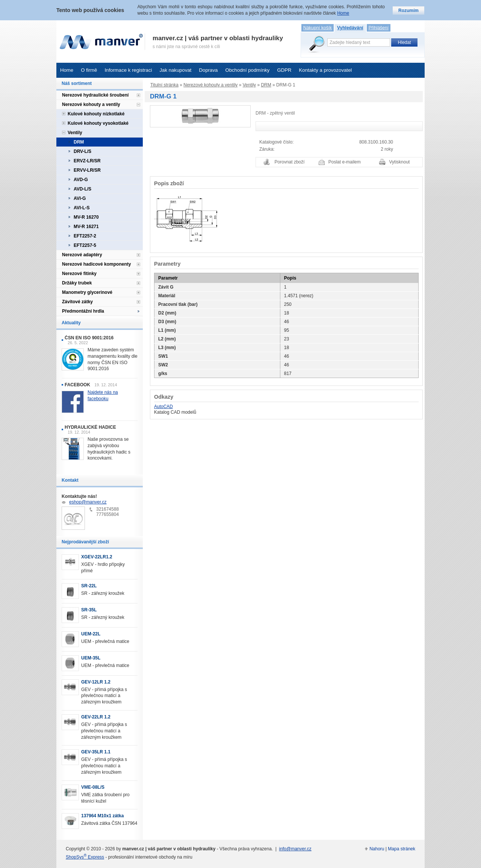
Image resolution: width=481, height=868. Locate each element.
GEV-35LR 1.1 (96, 752)
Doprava (209, 70)
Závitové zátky (77, 302)
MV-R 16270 (86, 217)
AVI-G (80, 198)
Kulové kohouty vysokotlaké (98, 123)
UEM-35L (91, 658)
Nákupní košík (318, 28)
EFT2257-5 (85, 245)
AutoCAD (163, 407)
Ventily (249, 85)
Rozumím (408, 11)
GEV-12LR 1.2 (96, 682)
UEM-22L (91, 634)
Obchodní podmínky (247, 70)
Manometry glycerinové (87, 292)
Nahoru (377, 849)
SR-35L (89, 610)
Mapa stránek (402, 849)
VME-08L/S (93, 787)
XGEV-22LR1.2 (97, 557)
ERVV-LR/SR (87, 170)
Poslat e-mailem (345, 162)
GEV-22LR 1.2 (96, 717)
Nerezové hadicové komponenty (96, 264)
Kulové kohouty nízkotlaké (96, 114)
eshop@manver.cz (88, 502)
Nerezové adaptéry (82, 255)
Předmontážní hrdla (83, 311)
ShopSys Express (85, 857)
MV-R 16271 (86, 227)
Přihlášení (379, 28)
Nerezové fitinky (79, 274)
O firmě (89, 70)
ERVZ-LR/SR (87, 161)
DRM (266, 85)
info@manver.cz (295, 849)
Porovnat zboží (290, 162)
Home (67, 70)
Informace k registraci (128, 70)
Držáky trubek (77, 283)
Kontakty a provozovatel (326, 70)
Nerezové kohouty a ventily (210, 85)
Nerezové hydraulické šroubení (95, 95)
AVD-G (81, 180)
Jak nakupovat (175, 70)
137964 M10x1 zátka (102, 816)
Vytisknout (400, 162)
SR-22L (89, 586)
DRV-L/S (82, 151)
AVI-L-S (82, 208)
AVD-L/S (82, 189)
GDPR (284, 70)
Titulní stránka (164, 85)
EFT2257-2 (85, 236)
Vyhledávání (350, 28)
